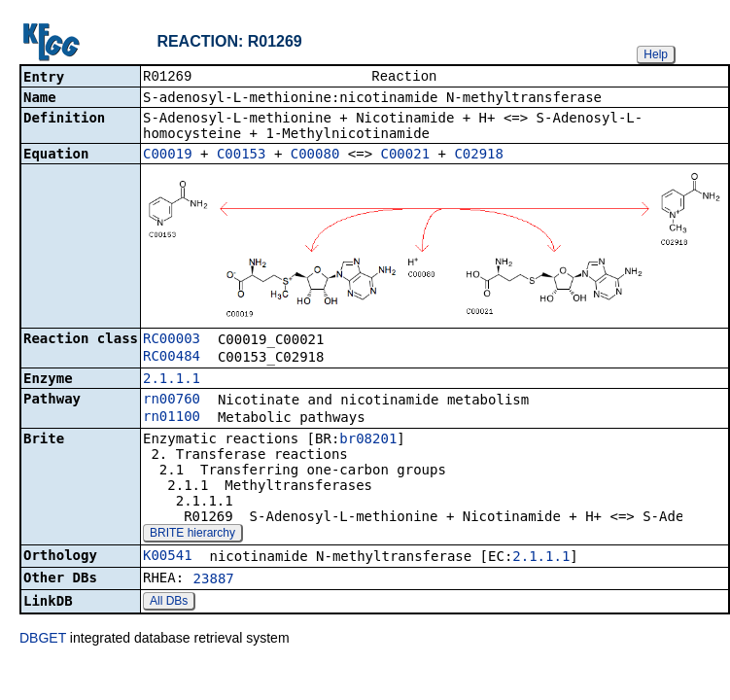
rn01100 (172, 418)
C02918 (479, 156)
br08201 (368, 440)
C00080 (315, 156)
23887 (214, 580)
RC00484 (172, 358)
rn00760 (172, 401)
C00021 (406, 156)
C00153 (242, 156)
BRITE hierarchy (192, 535)
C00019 (168, 156)
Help (656, 54)
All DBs (169, 603)
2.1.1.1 (172, 380)
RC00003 (172, 340)
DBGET (43, 640)
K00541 (168, 557)
